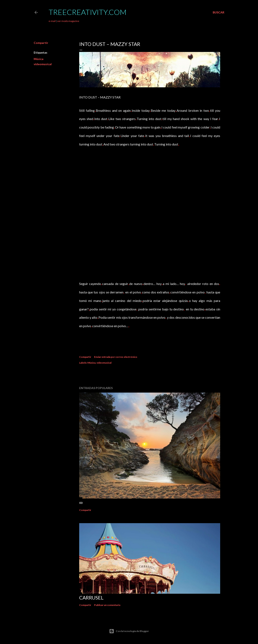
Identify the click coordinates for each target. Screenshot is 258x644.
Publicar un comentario (107, 605)
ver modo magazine (68, 21)
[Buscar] (219, 12)
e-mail (52, 21)
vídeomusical (43, 64)
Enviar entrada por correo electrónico (116, 357)
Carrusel (91, 598)
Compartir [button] (41, 43)
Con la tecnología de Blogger (129, 631)
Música (39, 59)
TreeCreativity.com (88, 12)
